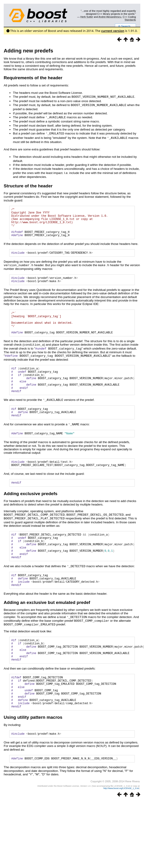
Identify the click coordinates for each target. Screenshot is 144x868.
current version (113, 31)
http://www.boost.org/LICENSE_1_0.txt (121, 829)
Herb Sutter (87, 17)
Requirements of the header (33, 78)
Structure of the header (28, 185)
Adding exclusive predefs (31, 515)
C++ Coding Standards (129, 18)
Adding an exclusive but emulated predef (47, 631)
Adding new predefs (28, 51)
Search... (125, 26)
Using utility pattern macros (33, 757)
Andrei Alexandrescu (110, 17)
